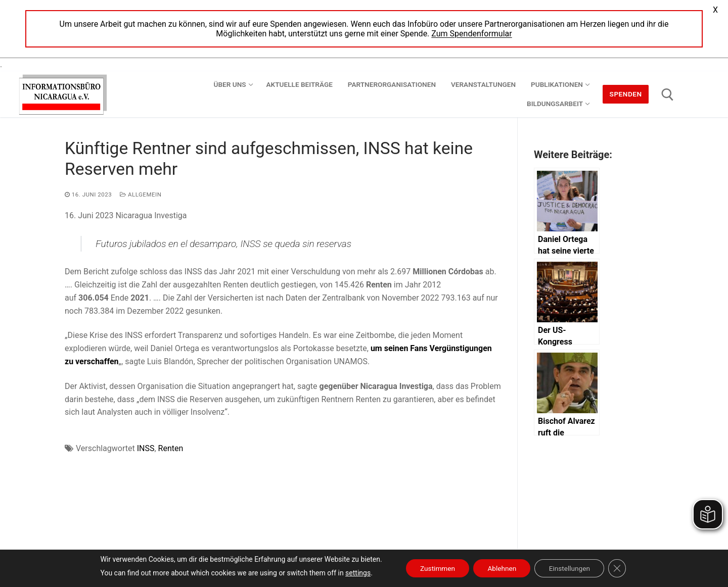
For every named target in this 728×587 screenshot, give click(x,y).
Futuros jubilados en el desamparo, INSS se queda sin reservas (223, 244)
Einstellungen (572, 568)
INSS (146, 448)
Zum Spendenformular (471, 34)
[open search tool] (668, 95)
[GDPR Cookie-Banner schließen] (621, 568)
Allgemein (141, 194)
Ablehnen (502, 568)
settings (353, 573)
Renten (171, 448)
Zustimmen (435, 568)
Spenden (626, 94)
